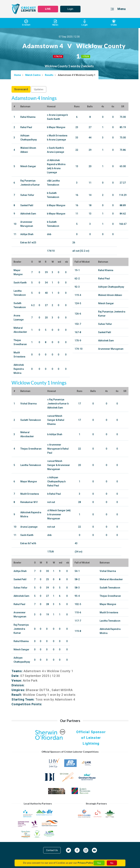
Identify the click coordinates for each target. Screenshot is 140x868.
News (56, 23)
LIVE (48, 9)
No (112, 863)
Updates (39, 89)
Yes (99, 863)
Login (70, 9)
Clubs (114, 23)
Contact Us (52, 850)
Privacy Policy (85, 863)
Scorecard (21, 89)
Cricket (26, 23)
